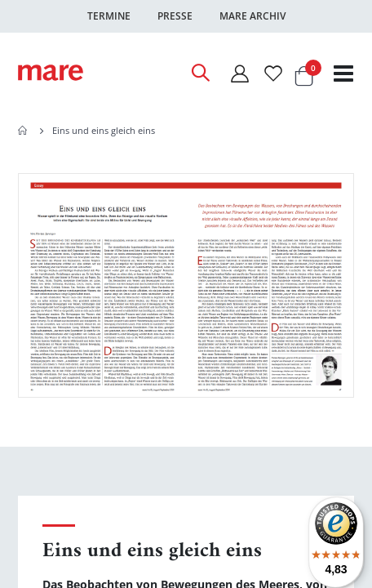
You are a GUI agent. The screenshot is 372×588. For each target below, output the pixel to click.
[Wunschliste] (273, 73)
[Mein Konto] (239, 73)
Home (24, 131)
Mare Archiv (252, 16)
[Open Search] (200, 73)
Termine (109, 16)
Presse (175, 16)
